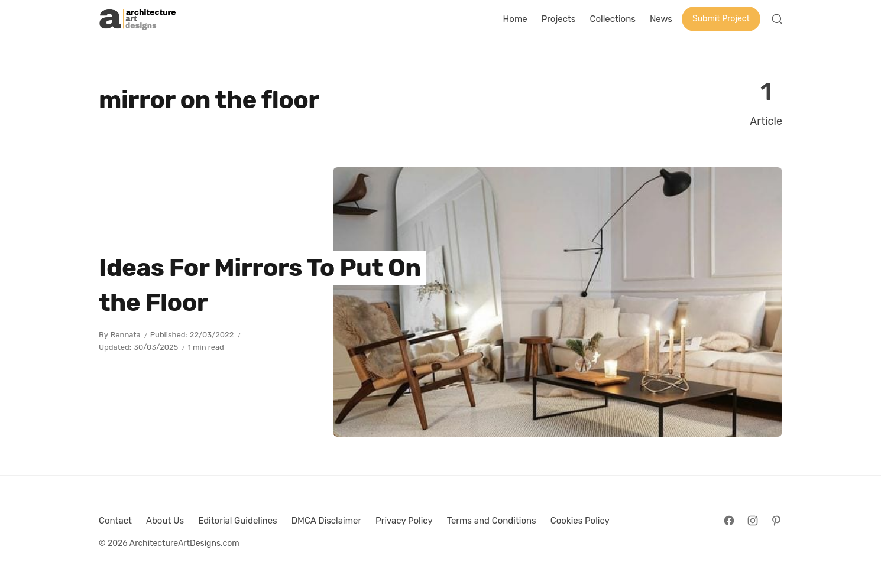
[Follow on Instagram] (753, 521)
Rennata (126, 335)
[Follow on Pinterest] (776, 521)
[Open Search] (777, 19)
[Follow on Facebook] (729, 521)
